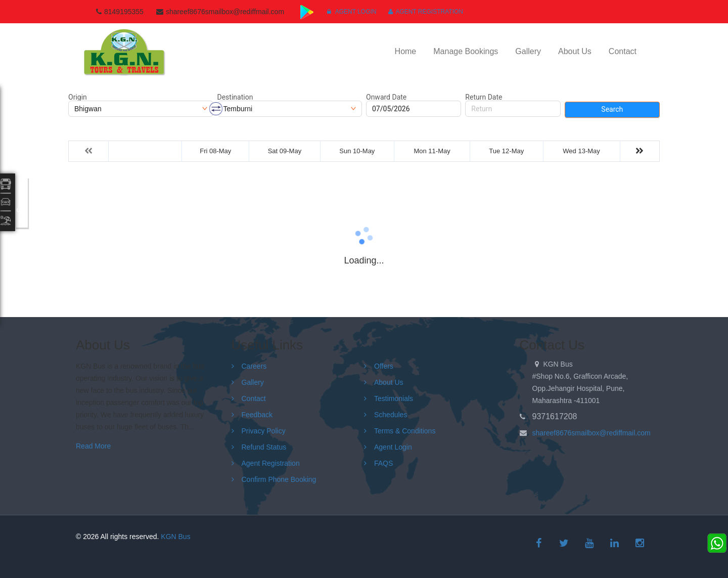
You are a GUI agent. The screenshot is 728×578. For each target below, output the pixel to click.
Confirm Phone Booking (279, 479)
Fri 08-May (215, 151)
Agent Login (352, 12)
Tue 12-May (506, 151)
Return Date (484, 97)
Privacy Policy (264, 431)
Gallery (528, 51)
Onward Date (386, 97)
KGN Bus (175, 537)
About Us (575, 51)
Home (406, 51)
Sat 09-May (285, 151)
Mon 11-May (432, 151)
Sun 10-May (357, 151)
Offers (384, 366)
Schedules (391, 415)
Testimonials (394, 398)
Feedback (257, 415)
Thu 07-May (145, 151)
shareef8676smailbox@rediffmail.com (591, 433)
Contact (623, 51)
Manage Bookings (466, 51)
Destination (235, 97)
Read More (93, 446)
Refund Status (264, 447)
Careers (254, 366)
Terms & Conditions (405, 431)
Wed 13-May (581, 151)
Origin (78, 97)
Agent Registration (426, 12)
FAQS (383, 463)
